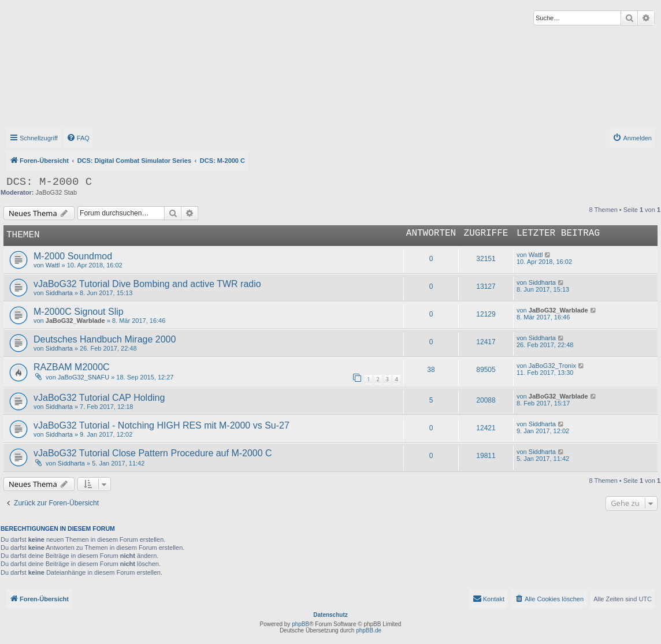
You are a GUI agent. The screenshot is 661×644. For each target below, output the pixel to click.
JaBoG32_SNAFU (83, 377)
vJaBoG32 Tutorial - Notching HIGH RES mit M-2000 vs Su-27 (161, 425)
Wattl (53, 265)
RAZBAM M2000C (72, 367)
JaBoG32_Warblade (75, 321)
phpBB (300, 624)
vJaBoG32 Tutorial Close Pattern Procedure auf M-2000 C (153, 453)
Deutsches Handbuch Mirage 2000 (105, 339)
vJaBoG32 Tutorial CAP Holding (99, 398)
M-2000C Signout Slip (79, 312)
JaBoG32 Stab (57, 192)
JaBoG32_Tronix (552, 366)
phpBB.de (369, 630)
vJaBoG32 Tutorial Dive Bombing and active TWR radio (147, 284)
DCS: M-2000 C (49, 182)
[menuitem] (78, 138)
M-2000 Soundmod (73, 256)
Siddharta (59, 293)
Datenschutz (330, 615)
